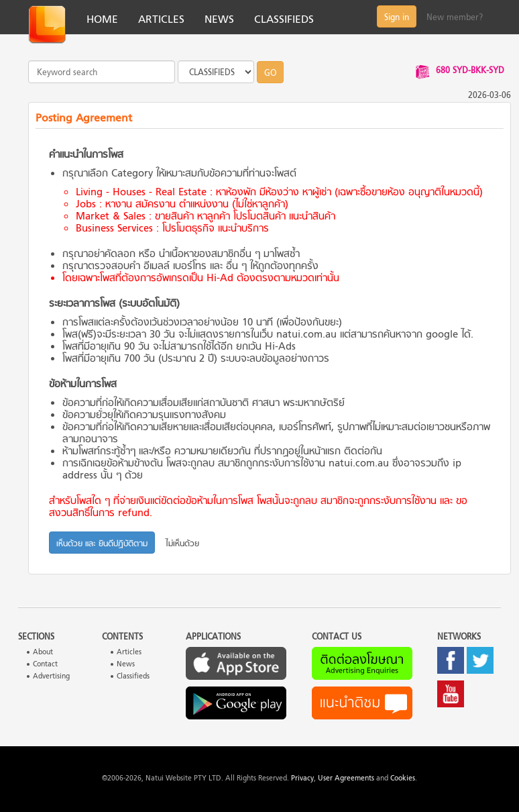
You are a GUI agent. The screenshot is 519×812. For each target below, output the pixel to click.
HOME (102, 20)
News (126, 665)
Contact (45, 665)
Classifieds (133, 677)
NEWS (219, 20)
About (43, 653)
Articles (129, 653)
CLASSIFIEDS (284, 20)
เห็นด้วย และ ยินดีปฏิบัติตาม (102, 544)
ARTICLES (161, 20)
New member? (455, 18)
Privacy (302, 779)
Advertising (51, 677)
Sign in (397, 18)
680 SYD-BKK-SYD (470, 71)
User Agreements (346, 779)
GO (270, 74)
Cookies (403, 779)
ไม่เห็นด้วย (182, 544)
